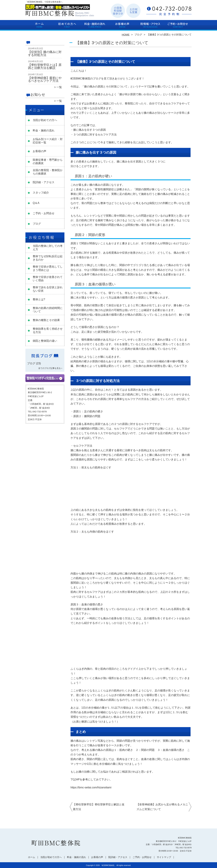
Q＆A (36, 203)
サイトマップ (164, 857)
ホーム (39, 26)
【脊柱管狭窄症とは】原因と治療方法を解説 (45, 66)
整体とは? (39, 299)
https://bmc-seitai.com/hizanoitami (91, 787)
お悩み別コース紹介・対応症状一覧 (48, 141)
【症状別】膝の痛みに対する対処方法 (45, 53)
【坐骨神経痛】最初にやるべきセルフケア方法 (45, 79)
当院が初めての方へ (67, 26)
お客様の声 (122, 26)
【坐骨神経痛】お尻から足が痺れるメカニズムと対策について (162, 807)
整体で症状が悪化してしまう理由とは (48, 268)
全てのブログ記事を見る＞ (51, 368)
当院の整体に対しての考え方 (48, 248)
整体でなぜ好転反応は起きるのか (48, 258)
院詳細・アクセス (150, 26)
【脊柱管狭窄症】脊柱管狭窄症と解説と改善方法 (99, 807)
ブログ (138, 35)
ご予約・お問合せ (178, 26)
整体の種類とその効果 (46, 320)
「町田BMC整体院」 (108, 865)
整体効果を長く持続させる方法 (48, 330)
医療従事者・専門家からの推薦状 (48, 162)
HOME (126, 35)
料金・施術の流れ (95, 26)
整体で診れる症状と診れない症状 (48, 289)
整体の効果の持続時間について (48, 310)
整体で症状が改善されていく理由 (48, 279)
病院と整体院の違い (45, 341)
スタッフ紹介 (41, 193)
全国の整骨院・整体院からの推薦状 (48, 172)
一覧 (59, 87)
